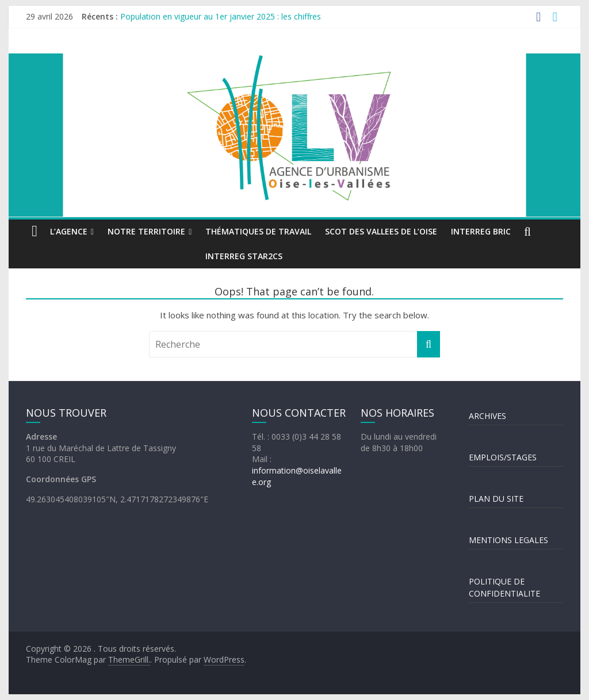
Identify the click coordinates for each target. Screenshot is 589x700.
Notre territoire (146, 231)
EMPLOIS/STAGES (503, 457)
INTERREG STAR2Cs (244, 256)
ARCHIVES (487, 416)
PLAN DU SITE (496, 499)
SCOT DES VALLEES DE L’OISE (381, 231)
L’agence (69, 231)
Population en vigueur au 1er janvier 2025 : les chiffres (221, 16)
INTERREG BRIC (481, 231)
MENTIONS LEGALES (508, 540)
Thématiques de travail (258, 231)
